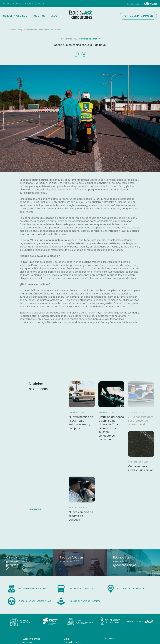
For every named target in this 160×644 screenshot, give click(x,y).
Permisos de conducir (89, 39)
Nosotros (39, 16)
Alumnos (7, 4)
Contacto (40, 4)
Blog (54, 16)
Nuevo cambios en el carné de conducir (81, 516)
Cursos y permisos (15, 16)
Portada (13, 30)
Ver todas (35, 509)
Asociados (18, 4)
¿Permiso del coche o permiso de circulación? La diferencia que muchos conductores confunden (111, 428)
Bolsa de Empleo (73, 642)
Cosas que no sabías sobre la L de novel (43, 30)
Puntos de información (138, 16)
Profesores (29, 4)
